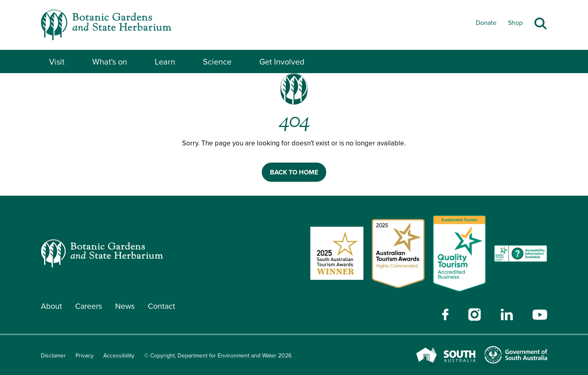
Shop (515, 23)
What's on (110, 62)
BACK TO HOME (294, 172)
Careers (90, 306)
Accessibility (119, 356)
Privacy (85, 356)
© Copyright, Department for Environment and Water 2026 (218, 356)
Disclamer (53, 356)
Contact (164, 306)
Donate (486, 23)
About (52, 306)
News (127, 306)
